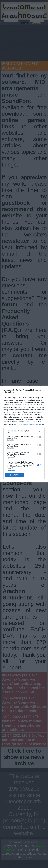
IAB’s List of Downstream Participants (27, 424)
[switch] (39, 437)
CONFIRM (14, 475)
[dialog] (24, 434)
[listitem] (24, 432)
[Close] (43, 390)
